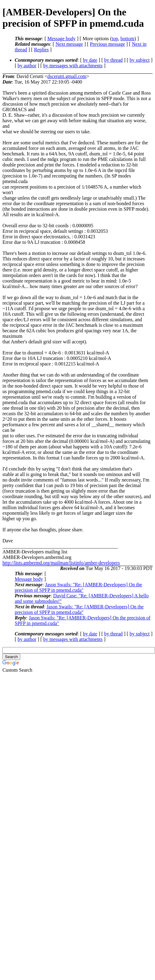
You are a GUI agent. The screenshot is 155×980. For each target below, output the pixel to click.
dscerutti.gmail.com (67, 76)
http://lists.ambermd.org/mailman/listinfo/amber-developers (61, 563)
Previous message (107, 44)
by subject (139, 60)
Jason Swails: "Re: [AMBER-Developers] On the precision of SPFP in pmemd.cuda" (78, 587)
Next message (69, 44)
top (115, 39)
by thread (114, 60)
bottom (127, 39)
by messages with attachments (73, 66)
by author (27, 66)
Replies (41, 50)
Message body (61, 39)
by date (90, 60)
